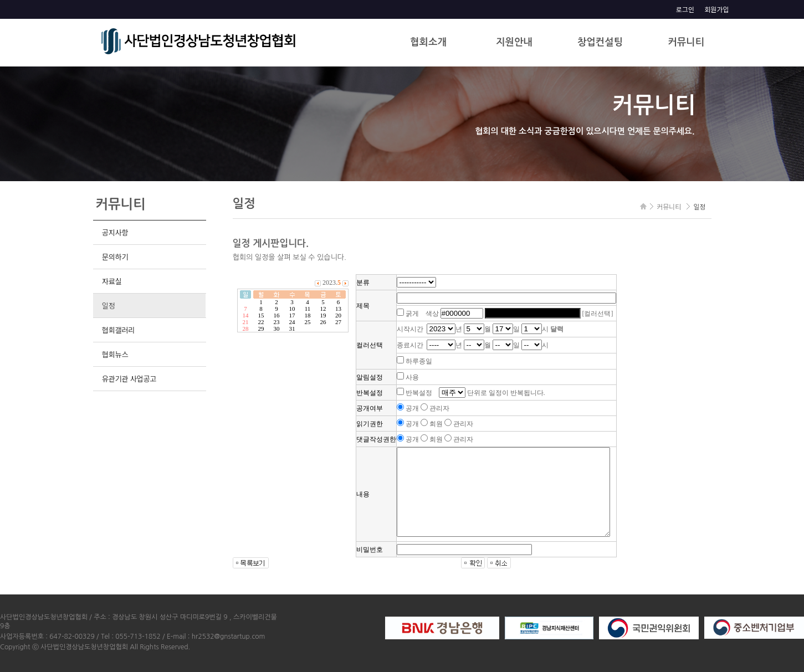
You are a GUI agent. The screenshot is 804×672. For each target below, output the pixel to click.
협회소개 (428, 42)
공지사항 (115, 232)
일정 (109, 306)
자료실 (112, 281)
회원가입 (716, 9)
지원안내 (514, 42)
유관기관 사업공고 (129, 379)
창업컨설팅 (600, 42)
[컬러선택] (598, 314)
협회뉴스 (115, 354)
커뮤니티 (686, 42)
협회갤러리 (118, 330)
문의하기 (115, 257)
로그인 (685, 9)
